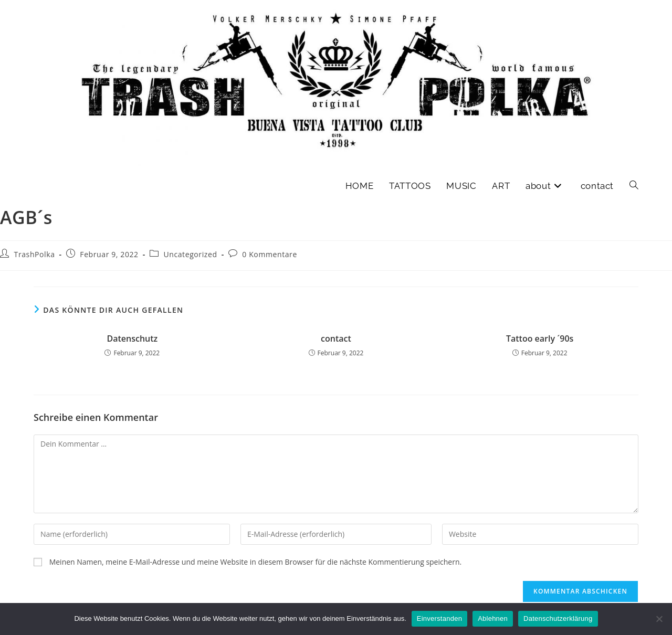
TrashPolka (35, 254)
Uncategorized (190, 254)
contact (336, 338)
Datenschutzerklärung (558, 618)
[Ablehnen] (659, 619)
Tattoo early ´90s (540, 338)
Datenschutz (132, 338)
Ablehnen (493, 618)
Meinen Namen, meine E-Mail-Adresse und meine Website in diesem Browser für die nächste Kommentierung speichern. (256, 562)
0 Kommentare (270, 254)
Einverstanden (439, 618)
